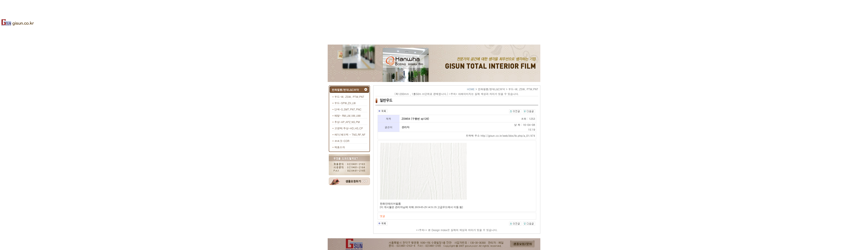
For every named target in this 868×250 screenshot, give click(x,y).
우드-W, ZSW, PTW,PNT (349, 97)
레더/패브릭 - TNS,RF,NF (350, 134)
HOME (471, 89)
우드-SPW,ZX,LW (345, 103)
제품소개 (340, 147)
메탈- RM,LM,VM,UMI (348, 116)
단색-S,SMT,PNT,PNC (348, 109)
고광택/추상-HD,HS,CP (349, 128)
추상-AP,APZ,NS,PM (347, 122)
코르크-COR (342, 141)
